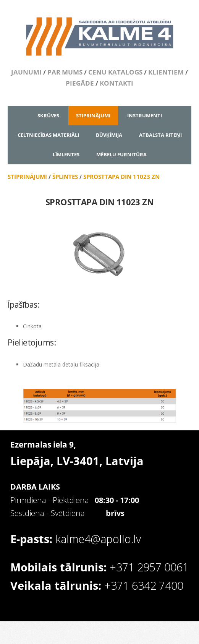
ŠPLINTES (65, 177)
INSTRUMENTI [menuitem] (145, 115)
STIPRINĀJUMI (27, 177)
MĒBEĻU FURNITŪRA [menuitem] (121, 154)
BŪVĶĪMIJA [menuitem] (109, 135)
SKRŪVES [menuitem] (48, 115)
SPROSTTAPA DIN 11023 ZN (121, 177)
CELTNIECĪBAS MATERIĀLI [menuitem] (48, 135)
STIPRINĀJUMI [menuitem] (93, 115)
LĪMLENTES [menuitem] (66, 154)
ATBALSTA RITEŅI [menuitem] (160, 135)
